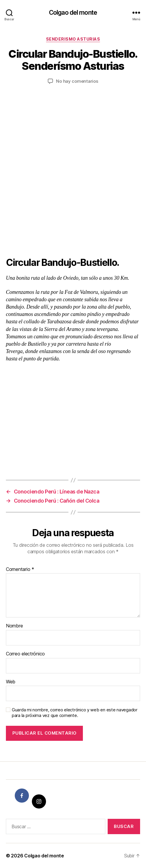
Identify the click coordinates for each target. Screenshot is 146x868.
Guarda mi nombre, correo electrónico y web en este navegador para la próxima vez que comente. (75, 713)
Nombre (14, 626)
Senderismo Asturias (73, 39)
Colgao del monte (73, 13)
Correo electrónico (25, 654)
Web (11, 682)
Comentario (20, 569)
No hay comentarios (77, 81)
